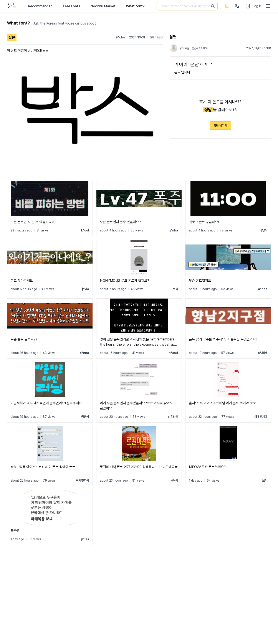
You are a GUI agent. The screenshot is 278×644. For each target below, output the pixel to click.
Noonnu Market (103, 6)
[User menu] (237, 6)
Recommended (40, 6)
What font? (135, 6)
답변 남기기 (220, 125)
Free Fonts (72, 6)
